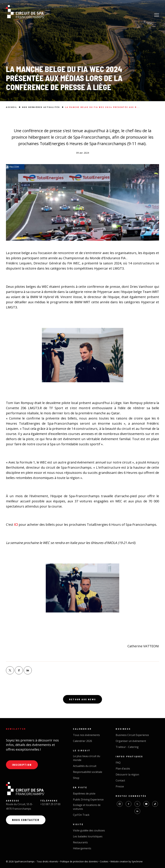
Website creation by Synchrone (126, 861)
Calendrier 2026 (82, 741)
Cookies (104, 861)
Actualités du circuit (85, 766)
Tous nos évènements (86, 735)
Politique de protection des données (79, 861)
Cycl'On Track (81, 815)
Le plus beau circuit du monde (87, 758)
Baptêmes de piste (84, 794)
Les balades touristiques (88, 836)
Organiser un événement (131, 741)
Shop (76, 778)
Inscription (22, 765)
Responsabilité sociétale (88, 772)
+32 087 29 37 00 (50, 804)
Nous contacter (26, 820)
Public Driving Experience (88, 799)
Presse (120, 786)
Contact (120, 780)
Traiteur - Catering (127, 747)
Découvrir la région (127, 774)
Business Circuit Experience (132, 735)
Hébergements (82, 848)
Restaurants (80, 842)
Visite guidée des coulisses (89, 830)
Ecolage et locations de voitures (87, 807)
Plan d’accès (123, 769)
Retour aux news (82, 699)
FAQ (118, 763)
